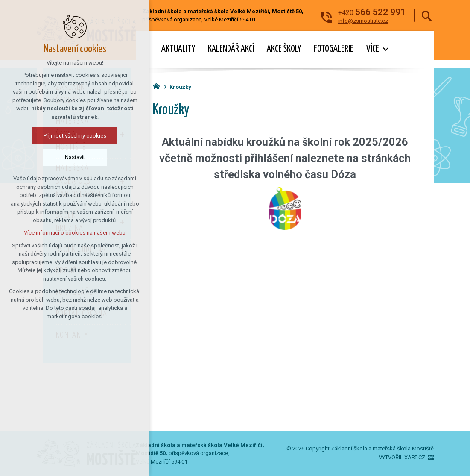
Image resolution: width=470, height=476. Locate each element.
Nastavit (75, 157)
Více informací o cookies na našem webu (75, 233)
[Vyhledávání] (427, 16)
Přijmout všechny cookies (75, 136)
